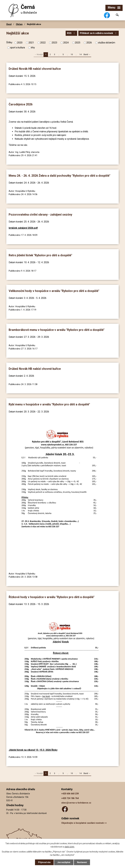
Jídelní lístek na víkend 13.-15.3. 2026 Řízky (33, 750)
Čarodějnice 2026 (21, 104)
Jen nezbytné (64, 862)
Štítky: (9, 42)
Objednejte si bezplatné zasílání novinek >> (84, 823)
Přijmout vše (44, 862)
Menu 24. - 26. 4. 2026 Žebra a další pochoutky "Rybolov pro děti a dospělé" (60, 176)
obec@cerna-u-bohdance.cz (76, 803)
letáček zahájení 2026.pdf (23, 228)
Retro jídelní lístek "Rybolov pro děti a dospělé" (40, 255)
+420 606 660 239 (70, 794)
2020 (20, 43)
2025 (78, 43)
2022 (43, 43)
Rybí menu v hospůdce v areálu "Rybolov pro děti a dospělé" (49, 404)
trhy (33, 48)
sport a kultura (17, 48)
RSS (71, 33)
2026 (89, 43)
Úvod (9, 24)
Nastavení (82, 862)
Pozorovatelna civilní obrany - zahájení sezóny (40, 215)
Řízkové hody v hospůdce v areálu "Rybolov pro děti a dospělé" (52, 597)
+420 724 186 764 (70, 798)
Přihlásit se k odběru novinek (99, 33)
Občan (19, 24)
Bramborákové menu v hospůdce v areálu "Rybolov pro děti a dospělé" (57, 330)
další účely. (70, 847)
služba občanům (107, 43)
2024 (66, 43)
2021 (31, 43)
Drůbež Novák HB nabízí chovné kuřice (35, 69)
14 (80, 54)
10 (72, 54)
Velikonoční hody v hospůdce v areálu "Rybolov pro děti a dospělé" (54, 291)
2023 (54, 43)
